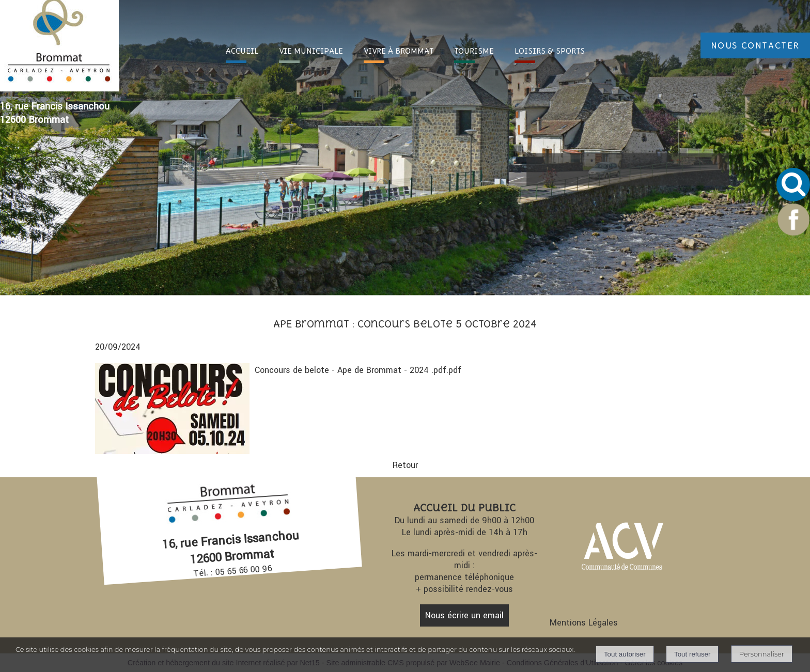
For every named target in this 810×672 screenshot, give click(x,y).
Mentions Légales (584, 623)
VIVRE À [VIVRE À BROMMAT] (399, 51)
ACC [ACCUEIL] (242, 51)
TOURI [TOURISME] (474, 51)
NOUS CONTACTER (755, 45)
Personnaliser (762, 654)
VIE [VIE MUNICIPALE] (311, 51)
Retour (405, 465)
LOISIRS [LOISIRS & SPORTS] (550, 51)
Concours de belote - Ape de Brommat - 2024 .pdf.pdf (358, 370)
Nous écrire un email (464, 615)
